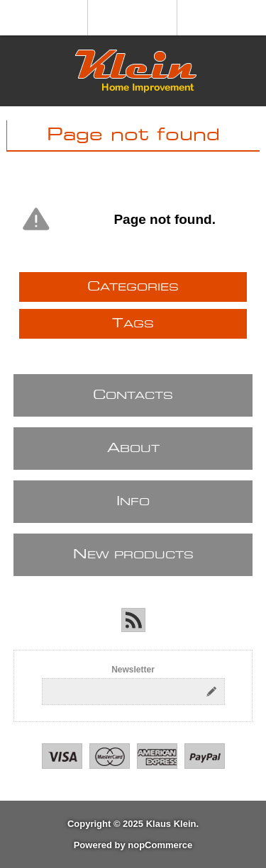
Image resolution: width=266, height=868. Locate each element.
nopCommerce (160, 845)
